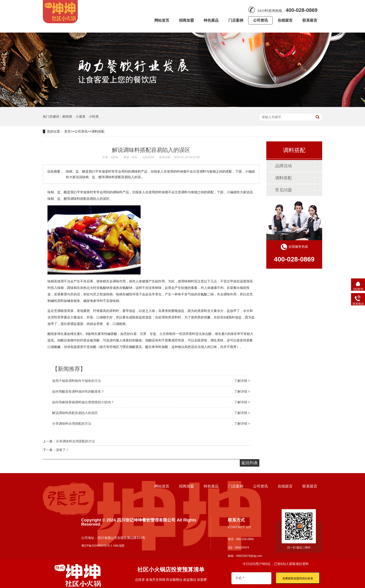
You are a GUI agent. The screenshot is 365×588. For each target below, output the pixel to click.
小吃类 (94, 117)
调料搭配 (98, 131)
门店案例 (236, 486)
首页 (68, 131)
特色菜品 (211, 486)
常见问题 (284, 190)
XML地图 (119, 546)
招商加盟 (186, 486)
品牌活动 (284, 166)
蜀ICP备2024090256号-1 (97, 546)
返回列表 (250, 463)
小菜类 (81, 117)
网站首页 (162, 486)
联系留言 (310, 486)
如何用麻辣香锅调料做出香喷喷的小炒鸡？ (83, 402)
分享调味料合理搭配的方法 (72, 424)
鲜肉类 (67, 117)
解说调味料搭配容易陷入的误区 (75, 413)
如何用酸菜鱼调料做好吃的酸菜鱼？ (78, 391)
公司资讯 (81, 131)
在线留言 (285, 486)
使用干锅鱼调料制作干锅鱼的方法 (77, 381)
